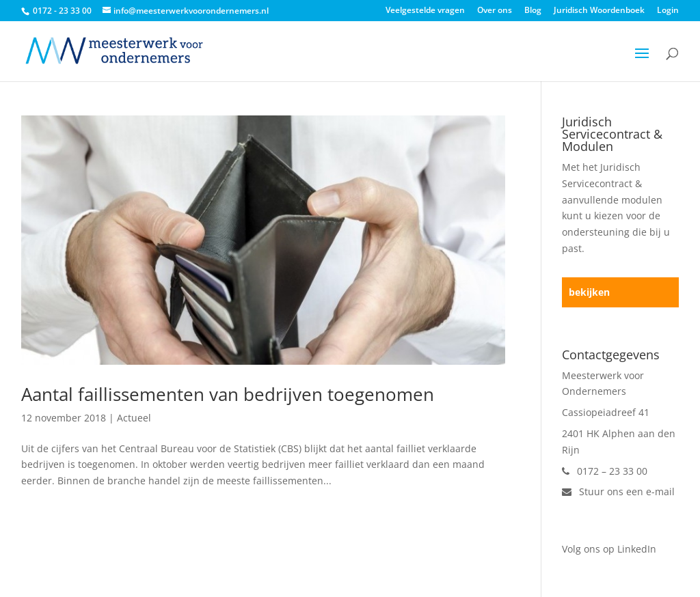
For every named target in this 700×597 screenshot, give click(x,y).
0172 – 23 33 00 (605, 471)
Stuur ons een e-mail (618, 491)
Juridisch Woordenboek (599, 11)
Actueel (134, 418)
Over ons (495, 11)
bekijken (589, 292)
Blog (533, 11)
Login (668, 11)
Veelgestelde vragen (425, 11)
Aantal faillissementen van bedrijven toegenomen (228, 394)
